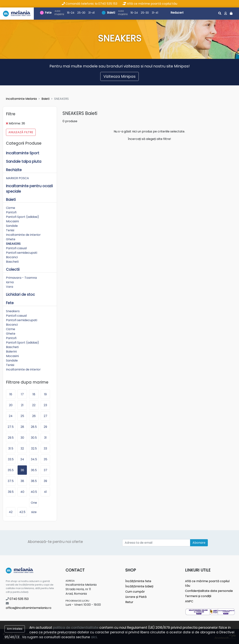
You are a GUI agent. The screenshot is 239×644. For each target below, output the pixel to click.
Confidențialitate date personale (209, 591)
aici (94, 637)
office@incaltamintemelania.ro (29, 606)
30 (22, 438)
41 (45, 492)
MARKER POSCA (17, 178)
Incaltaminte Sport (23, 153)
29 (45, 427)
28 (22, 427)
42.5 (22, 512)
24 (11, 416)
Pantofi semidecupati (22, 253)
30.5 (34, 438)
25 (22, 416)
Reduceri (177, 13)
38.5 (34, 481)
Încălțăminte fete (138, 581)
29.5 (11, 438)
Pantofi (11, 212)
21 (22, 405)
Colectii (13, 270)
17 (22, 394)
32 (22, 448)
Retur (129, 602)
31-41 (91, 13)
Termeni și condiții (198, 596)
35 (45, 459)
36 (22, 470)
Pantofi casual (16, 248)
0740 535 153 (17, 599)
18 (34, 394)
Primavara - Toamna (21, 278)
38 (22, 481)
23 (45, 405)
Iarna (10, 282)
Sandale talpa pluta (24, 162)
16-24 (71, 13)
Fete (48, 13)
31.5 (11, 448)
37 (45, 470)
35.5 (11, 470)
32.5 (34, 448)
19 (45, 394)
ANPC (189, 601)
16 (11, 394)
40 (22, 492)
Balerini (11, 352)
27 (45, 416)
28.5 (34, 427)
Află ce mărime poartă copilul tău (150, 4)
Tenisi (10, 230)
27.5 (11, 427)
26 (34, 416)
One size (34, 504)
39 (45, 481)
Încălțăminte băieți (139, 586)
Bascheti (12, 262)
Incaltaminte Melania (21, 99)
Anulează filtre (21, 132)
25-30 (81, 13)
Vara (10, 287)
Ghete (11, 239)
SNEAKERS (13, 244)
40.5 (34, 492)
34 (22, 459)
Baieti (111, 13)
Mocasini (12, 221)
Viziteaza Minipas (119, 76)
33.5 (11, 459)
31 (45, 438)
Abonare (199, 543)
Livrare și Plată (136, 597)
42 (11, 512)
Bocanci (12, 257)
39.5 (11, 492)
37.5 (11, 481)
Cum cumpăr (135, 592)
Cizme (11, 208)
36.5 (34, 470)
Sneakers (13, 311)
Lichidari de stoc (20, 295)
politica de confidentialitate (76, 628)
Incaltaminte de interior (23, 235)
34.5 (34, 459)
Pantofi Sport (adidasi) (22, 217)
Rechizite (14, 170)
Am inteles (15, 629)
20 (11, 405)
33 (45, 448)
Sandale (12, 226)
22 (34, 405)
